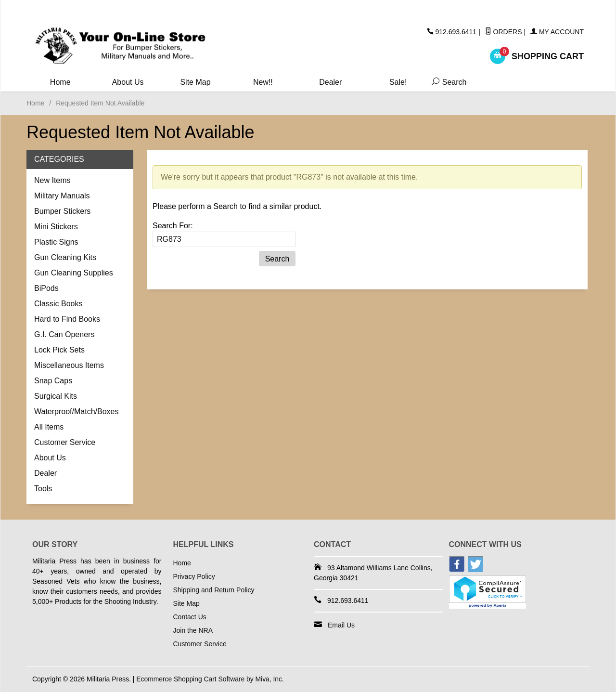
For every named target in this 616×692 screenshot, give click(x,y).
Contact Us (190, 617)
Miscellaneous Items (69, 365)
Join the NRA (193, 630)
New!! (263, 82)
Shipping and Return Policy (214, 590)
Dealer (330, 82)
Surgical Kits (56, 396)
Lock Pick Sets (59, 350)
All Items (49, 427)
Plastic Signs (56, 242)
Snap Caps (53, 381)
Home (60, 82)
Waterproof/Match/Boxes (76, 411)
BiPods (46, 288)
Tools (43, 489)
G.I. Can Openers (64, 334)
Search (447, 82)
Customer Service (65, 442)
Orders (504, 32)
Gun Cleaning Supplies (74, 273)
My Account (557, 32)
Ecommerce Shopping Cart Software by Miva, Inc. (211, 679)
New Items (52, 180)
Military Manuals (62, 196)
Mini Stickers (56, 227)
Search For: (173, 226)
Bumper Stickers (62, 211)
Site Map (195, 82)
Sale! (398, 82)
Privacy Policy (194, 576)
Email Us (341, 625)
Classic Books (58, 304)
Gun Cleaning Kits (65, 257)
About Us (128, 82)
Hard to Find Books (67, 319)
